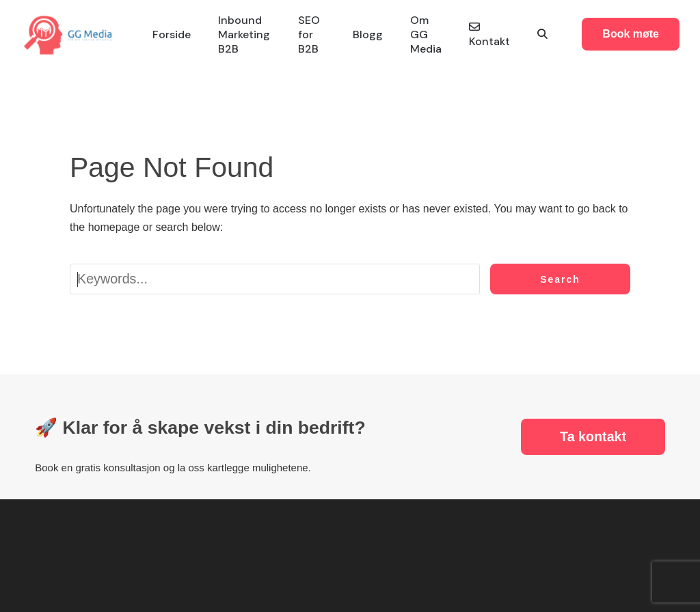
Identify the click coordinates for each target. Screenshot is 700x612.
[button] (542, 34)
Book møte (631, 34)
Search (560, 279)
